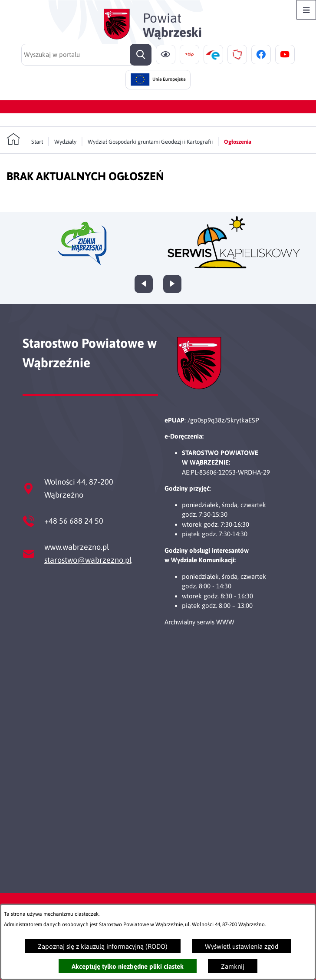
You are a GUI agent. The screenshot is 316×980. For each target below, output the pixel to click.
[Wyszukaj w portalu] (86, 55)
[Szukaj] (141, 55)
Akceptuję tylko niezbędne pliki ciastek (128, 966)
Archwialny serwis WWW (199, 622)
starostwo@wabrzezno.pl (88, 560)
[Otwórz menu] (306, 10)
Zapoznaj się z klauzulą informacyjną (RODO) (103, 946)
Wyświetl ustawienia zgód (242, 946)
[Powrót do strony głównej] (25, 139)
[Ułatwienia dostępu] (166, 54)
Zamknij (233, 966)
